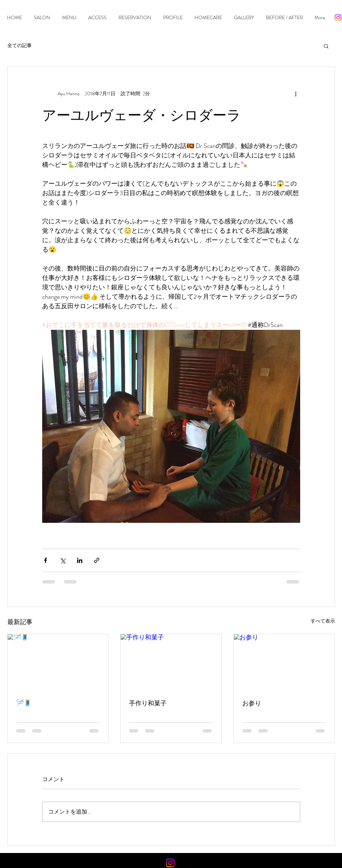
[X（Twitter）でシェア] (63, 560)
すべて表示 (323, 621)
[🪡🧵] (58, 662)
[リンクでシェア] (97, 560)
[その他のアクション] (296, 94)
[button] (326, 46)
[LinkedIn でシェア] (80, 560)
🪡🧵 (24, 703)
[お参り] (284, 662)
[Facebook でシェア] (45, 560)
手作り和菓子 (148, 703)
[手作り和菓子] (171, 662)
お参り (252, 703)
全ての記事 (20, 46)
